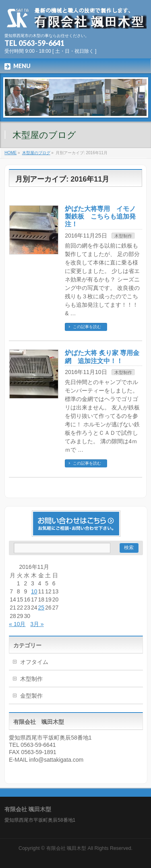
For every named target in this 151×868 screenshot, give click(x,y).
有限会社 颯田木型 (66, 848)
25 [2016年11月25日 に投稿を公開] (41, 608)
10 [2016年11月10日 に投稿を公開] (34, 591)
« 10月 (17, 624)
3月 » (37, 624)
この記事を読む (87, 327)
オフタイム (34, 662)
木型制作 (123, 236)
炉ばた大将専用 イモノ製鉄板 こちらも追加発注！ (100, 216)
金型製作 (31, 696)
